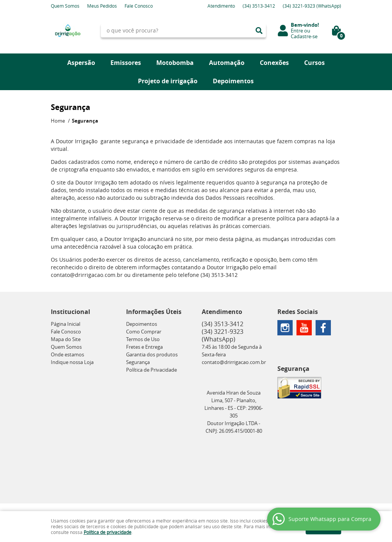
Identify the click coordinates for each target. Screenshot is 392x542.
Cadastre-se (304, 36)
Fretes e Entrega (144, 347)
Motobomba (175, 63)
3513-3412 (259, 6)
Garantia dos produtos (152, 354)
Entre (297, 31)
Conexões (274, 63)
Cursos (314, 63)
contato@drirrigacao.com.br (234, 362)
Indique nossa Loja (72, 362)
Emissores (126, 63)
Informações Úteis (154, 312)
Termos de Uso (143, 339)
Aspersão (81, 63)
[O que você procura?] (259, 31)
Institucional (70, 312)
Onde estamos (67, 354)
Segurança (138, 362)
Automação (227, 63)
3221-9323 (312, 6)
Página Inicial (66, 324)
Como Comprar (144, 332)
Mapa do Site (66, 339)
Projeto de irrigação (168, 81)
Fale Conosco (139, 6)
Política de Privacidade (151, 370)
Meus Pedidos (102, 6)
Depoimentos (233, 81)
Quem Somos (65, 6)
